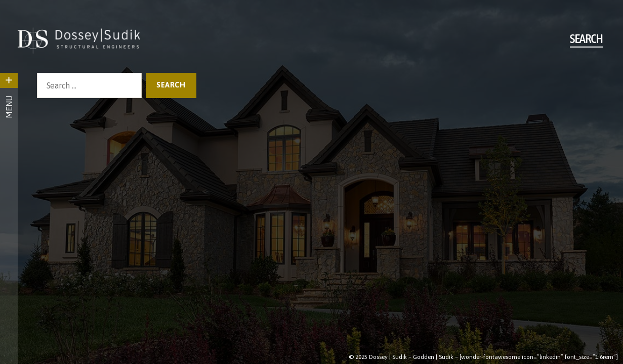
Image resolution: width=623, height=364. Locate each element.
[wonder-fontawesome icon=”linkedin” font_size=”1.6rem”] (539, 357)
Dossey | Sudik (388, 357)
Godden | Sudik (433, 357)
